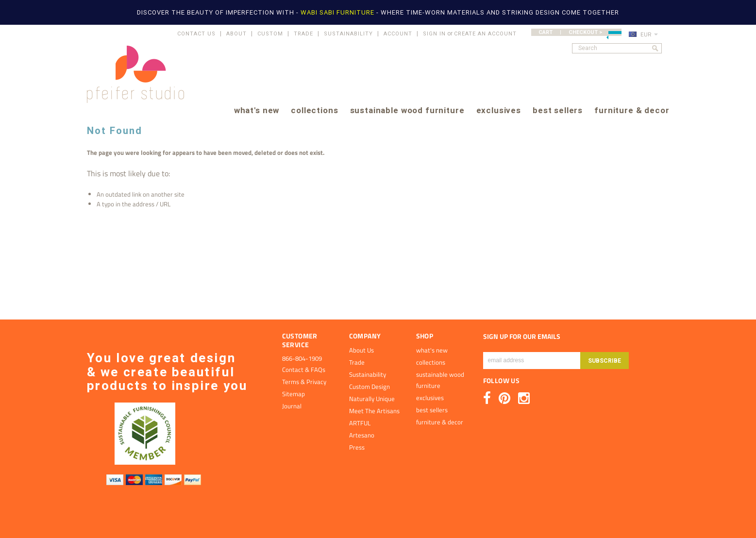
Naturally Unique (372, 399)
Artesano (362, 435)
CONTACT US (196, 34)
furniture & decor (632, 111)
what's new (257, 111)
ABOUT (236, 34)
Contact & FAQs (304, 370)
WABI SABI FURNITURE (338, 12)
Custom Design (370, 387)
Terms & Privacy (304, 382)
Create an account (485, 34)
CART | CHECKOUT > (580, 32)
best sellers (558, 111)
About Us (361, 350)
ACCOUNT (398, 34)
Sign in (434, 34)
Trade (357, 362)
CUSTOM (270, 34)
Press (357, 447)
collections (314, 111)
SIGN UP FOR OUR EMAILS (522, 336)
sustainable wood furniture (407, 111)
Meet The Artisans (374, 411)
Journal (292, 406)
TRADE (303, 34)
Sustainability (368, 374)
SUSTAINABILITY (348, 34)
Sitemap (294, 394)
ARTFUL (360, 423)
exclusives (499, 111)
